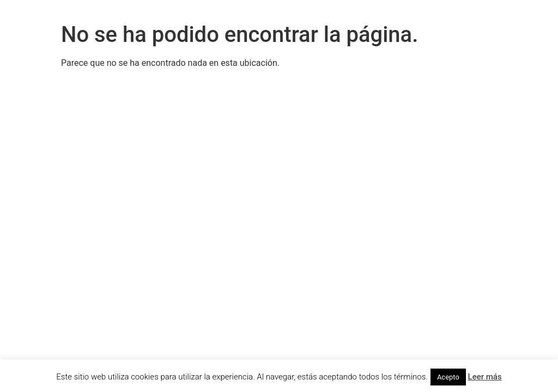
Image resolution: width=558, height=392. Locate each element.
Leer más (485, 377)
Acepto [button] (448, 377)
